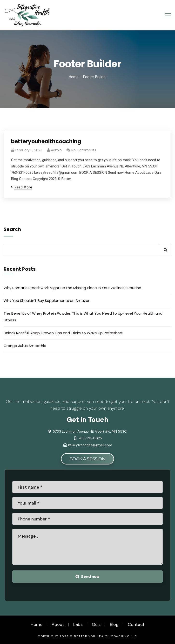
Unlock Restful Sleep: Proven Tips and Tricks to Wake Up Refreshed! (63, 333)
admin (56, 150)
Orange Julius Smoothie (25, 346)
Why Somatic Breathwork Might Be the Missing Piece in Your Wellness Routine (72, 288)
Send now (87, 577)
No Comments (84, 150)
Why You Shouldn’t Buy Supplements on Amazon (47, 301)
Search (12, 229)
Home (74, 77)
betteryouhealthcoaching (46, 142)
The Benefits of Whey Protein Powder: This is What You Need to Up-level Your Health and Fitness (83, 317)
